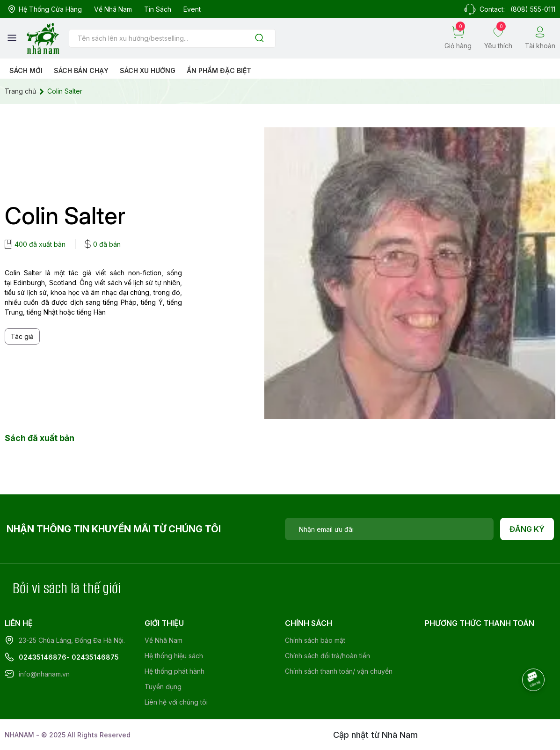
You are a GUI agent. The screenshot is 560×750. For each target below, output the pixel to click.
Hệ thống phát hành (175, 671)
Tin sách (158, 9)
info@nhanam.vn (44, 674)
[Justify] (259, 39)
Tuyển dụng (163, 687)
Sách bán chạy (81, 70)
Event (192, 9)
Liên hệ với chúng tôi (176, 702)
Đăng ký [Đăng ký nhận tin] (527, 529)
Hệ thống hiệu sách (174, 656)
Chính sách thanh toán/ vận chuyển (339, 671)
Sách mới (26, 70)
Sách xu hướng (148, 70)
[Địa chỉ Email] (389, 529)
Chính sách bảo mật (315, 640)
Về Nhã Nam (113, 9)
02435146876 (43, 657)
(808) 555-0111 (533, 9)
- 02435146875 (93, 657)
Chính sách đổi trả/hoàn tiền (327, 656)
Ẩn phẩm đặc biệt (219, 70)
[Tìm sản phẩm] (172, 38)
